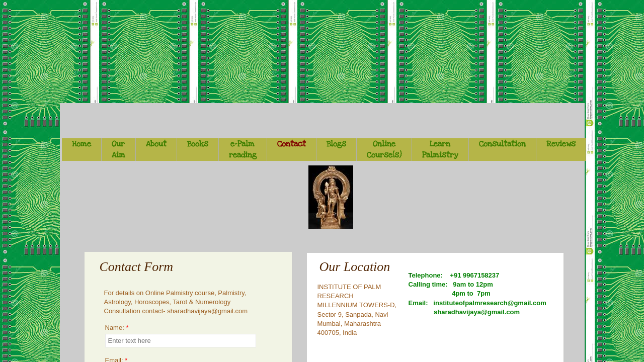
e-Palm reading (243, 149)
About (156, 144)
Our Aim (118, 149)
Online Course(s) (384, 149)
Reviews (561, 144)
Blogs (336, 144)
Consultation (502, 144)
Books (198, 144)
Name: (117, 328)
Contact (292, 144)
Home (82, 144)
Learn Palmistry (440, 149)
